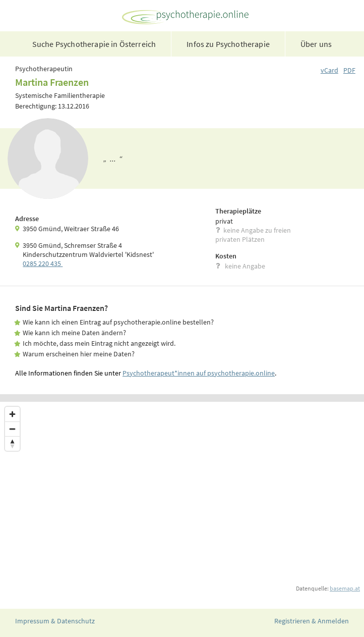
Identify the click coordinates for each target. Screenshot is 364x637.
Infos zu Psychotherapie (228, 44)
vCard (329, 70)
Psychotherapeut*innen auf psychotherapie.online (199, 373)
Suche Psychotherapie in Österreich (94, 44)
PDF (349, 70)
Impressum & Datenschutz (55, 621)
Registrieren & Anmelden (312, 621)
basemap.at (345, 588)
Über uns (316, 44)
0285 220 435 (43, 263)
